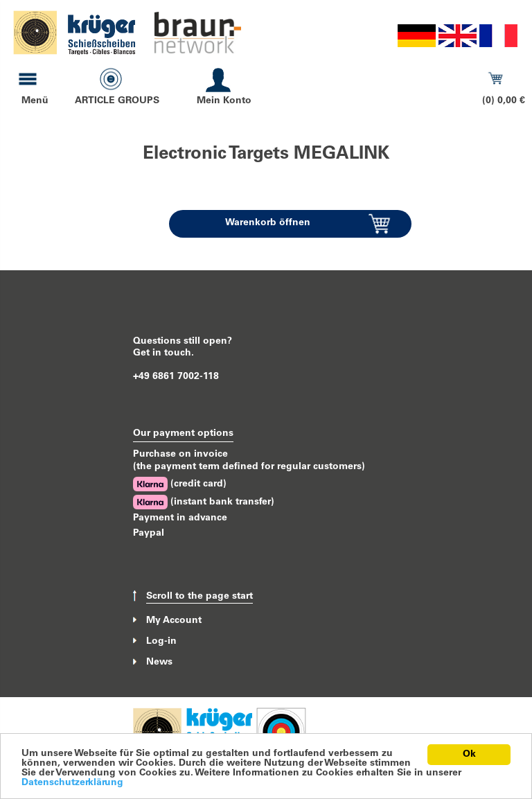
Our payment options (183, 434)
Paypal (149, 534)
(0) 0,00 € (504, 101)
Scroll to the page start (199, 597)
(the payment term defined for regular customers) (249, 467)
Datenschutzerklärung (72, 783)
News (159, 662)
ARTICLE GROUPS (117, 101)
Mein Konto (224, 101)
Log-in (161, 642)
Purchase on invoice (180, 455)
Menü (35, 101)
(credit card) (180, 484)
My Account (174, 620)
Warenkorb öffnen (268, 223)
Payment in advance (180, 518)
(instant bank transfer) (204, 502)
